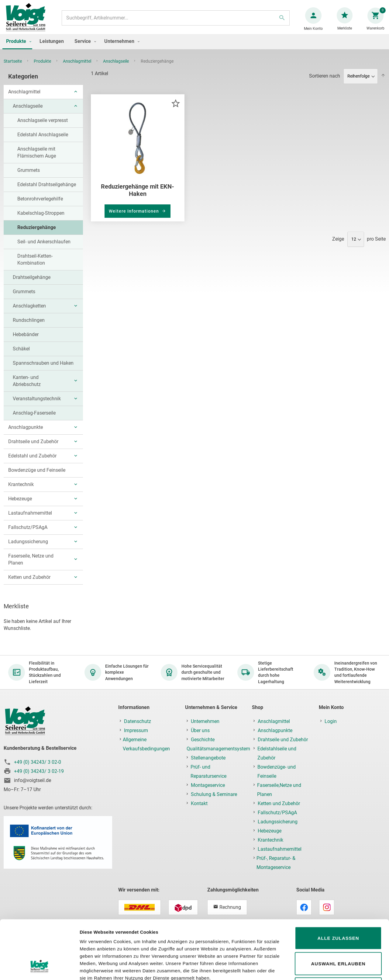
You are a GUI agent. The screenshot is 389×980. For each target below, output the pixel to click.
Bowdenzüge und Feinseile (37, 476)
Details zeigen (323, 968)
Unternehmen (205, 721)
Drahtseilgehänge (32, 283)
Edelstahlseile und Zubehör (277, 753)
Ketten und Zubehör (29, 583)
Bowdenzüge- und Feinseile (277, 771)
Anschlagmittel (77, 67)
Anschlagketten (29, 312)
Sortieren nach (325, 82)
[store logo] (28, 21)
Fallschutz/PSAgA (28, 533)
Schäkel (21, 355)
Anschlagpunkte (26, 433)
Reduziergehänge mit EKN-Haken (138, 196)
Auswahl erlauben (338, 912)
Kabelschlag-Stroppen (41, 219)
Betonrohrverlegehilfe (40, 205)
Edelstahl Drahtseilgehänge (47, 191)
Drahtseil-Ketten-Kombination (35, 266)
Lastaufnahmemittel (30, 519)
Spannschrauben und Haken (43, 369)
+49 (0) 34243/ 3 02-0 (38, 762)
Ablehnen (338, 937)
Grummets (29, 176)
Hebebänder (26, 341)
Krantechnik (21, 490)
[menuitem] (17, 48)
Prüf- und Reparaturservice (208, 771)
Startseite (13, 67)
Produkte (43, 67)
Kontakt (199, 803)
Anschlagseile (116, 67)
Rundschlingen (29, 326)
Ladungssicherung (28, 548)
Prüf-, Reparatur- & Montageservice (276, 863)
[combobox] (175, 21)
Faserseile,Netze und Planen (279, 790)
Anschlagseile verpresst (43, 126)
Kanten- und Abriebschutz (27, 387)
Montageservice (208, 785)
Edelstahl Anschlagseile (43, 141)
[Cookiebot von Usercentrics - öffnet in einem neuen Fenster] (39, 968)
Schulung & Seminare (214, 794)
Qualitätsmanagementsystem (218, 749)
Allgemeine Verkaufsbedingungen (146, 744)
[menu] (194, 48)
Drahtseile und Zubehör (33, 448)
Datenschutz (138, 721)
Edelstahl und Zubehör (32, 462)
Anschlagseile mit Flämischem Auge (37, 158)
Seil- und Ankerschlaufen (44, 248)
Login (331, 721)
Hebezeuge (20, 505)
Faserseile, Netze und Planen (31, 565)
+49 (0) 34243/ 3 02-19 (39, 771)
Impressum (136, 730)
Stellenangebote (208, 758)
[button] (176, 109)
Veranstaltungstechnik (37, 405)
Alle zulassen (338, 886)
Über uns (200, 730)
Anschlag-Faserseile (34, 419)
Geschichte (203, 740)
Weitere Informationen (134, 217)
